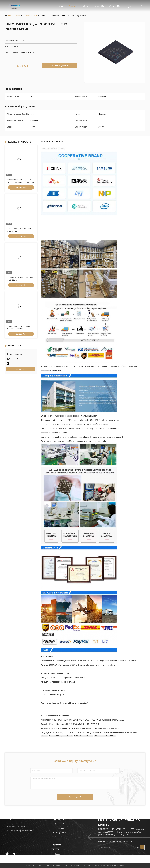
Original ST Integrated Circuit (61, 736)
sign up (138, 847)
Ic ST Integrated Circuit (83, 736)
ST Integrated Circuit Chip (105, 736)
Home (61, 6)
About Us (99, 6)
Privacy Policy (30, 866)
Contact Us (115, 6)
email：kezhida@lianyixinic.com (19, 831)
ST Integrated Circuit (30, 16)
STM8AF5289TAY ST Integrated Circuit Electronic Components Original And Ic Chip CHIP (21, 182)
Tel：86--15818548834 (16, 826)
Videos (86, 6)
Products (73, 6)
